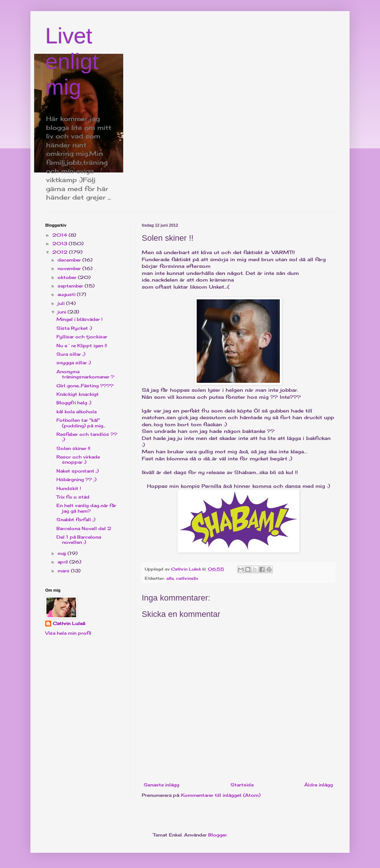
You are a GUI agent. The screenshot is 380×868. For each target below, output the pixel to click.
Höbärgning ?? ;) (76, 479)
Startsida (242, 785)
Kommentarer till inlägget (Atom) (221, 795)
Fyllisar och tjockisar (82, 337)
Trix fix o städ (73, 497)
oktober (68, 277)
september (71, 286)
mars (64, 571)
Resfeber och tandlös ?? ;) (87, 437)
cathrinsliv (187, 578)
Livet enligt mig (72, 61)
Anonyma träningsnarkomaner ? (85, 374)
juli (62, 303)
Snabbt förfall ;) (76, 520)
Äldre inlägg (319, 785)
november (70, 268)
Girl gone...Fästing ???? (85, 386)
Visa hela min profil (68, 633)
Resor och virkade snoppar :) (78, 459)
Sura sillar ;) (71, 354)
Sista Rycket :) (74, 328)
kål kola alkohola (76, 412)
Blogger (217, 835)
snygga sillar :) (74, 363)
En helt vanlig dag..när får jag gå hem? (86, 508)
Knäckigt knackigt (78, 394)
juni (63, 312)
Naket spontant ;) (78, 471)
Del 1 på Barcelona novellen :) (79, 540)
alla (170, 578)
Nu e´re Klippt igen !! (82, 346)
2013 (60, 244)
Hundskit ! (69, 488)
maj (63, 553)
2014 (60, 235)
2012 (61, 252)
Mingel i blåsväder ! (79, 319)
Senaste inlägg (161, 785)
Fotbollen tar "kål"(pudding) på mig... (81, 423)
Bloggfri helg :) (74, 403)
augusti (67, 294)
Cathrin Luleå (69, 623)
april (63, 562)
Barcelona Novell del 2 (84, 528)
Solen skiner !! (73, 448)
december (70, 260)
